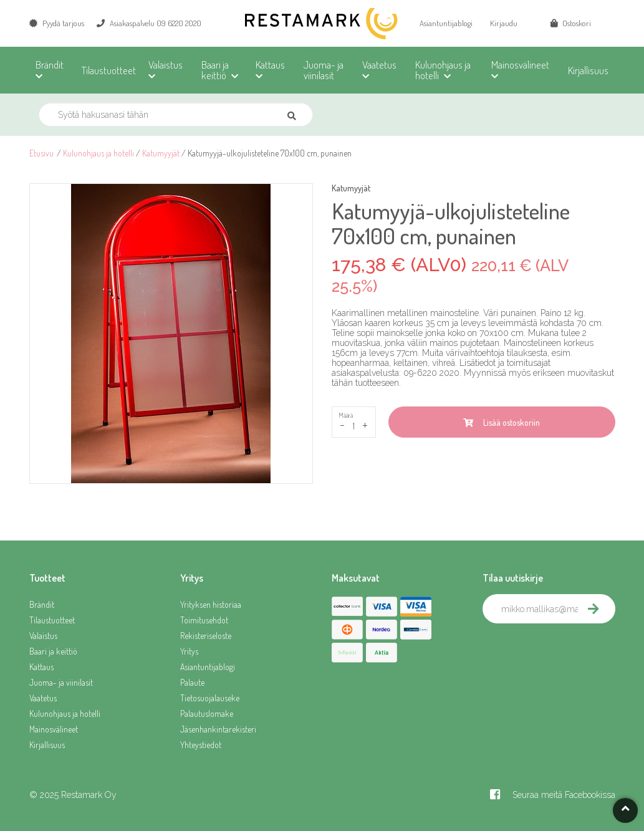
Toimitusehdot (204, 620)
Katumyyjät (161, 153)
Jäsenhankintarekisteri (218, 729)
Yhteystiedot (201, 745)
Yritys (189, 651)
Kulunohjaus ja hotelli (99, 153)
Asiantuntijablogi (446, 23)
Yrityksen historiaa (211, 604)
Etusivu (41, 153)
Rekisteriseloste (206, 636)
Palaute (192, 682)
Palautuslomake (207, 713)
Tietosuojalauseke (210, 698)
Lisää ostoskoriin (502, 422)
